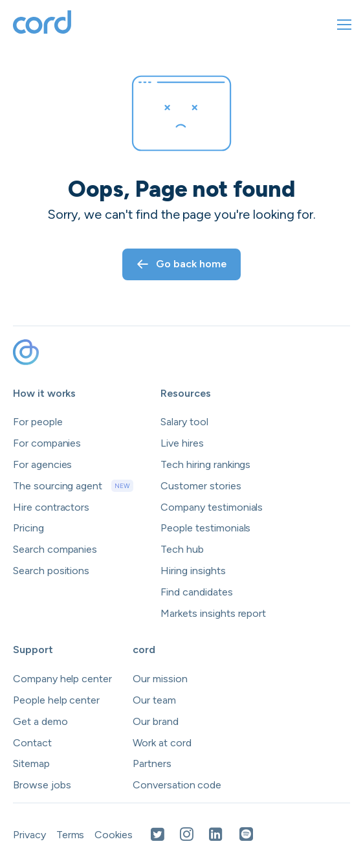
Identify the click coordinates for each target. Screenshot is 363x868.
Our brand (156, 721)
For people (38, 422)
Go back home (181, 264)
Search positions (51, 571)
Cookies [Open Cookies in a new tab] (114, 835)
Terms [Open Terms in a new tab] (71, 835)
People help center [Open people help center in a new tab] (56, 700)
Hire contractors (51, 507)
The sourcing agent (73, 486)
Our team (154, 700)
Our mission (160, 679)
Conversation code (177, 785)
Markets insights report (213, 613)
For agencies (42, 464)
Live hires (182, 443)
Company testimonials (212, 507)
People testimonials (205, 528)
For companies (47, 443)
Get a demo (40, 721)
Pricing (28, 528)
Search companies (55, 549)
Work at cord (162, 743)
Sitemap (31, 763)
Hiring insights (193, 571)
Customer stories (201, 486)
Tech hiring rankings (205, 464)
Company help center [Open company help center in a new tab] (62, 679)
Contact (32, 743)
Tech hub (182, 549)
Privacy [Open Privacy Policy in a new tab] (29, 835)
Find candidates (196, 592)
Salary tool (184, 422)
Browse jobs (42, 785)
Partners (152, 763)
